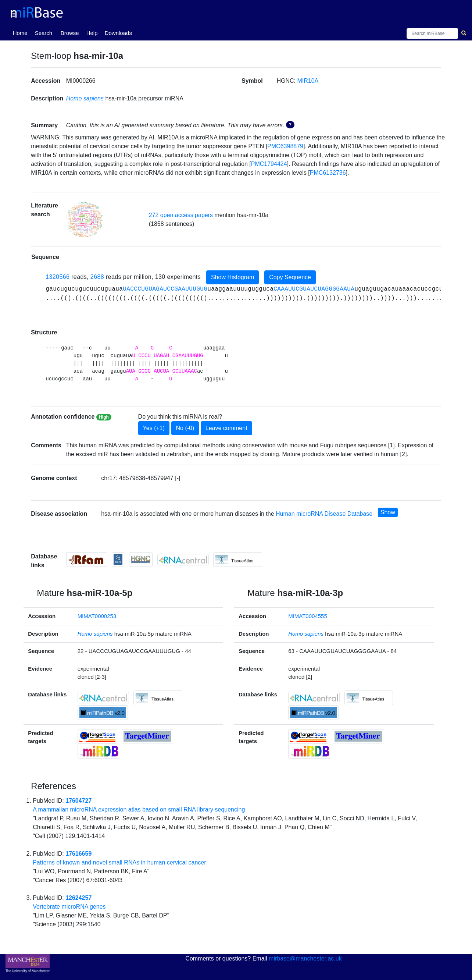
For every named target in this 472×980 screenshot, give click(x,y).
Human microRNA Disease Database (324, 514)
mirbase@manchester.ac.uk (305, 958)
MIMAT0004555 (308, 616)
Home (22, 32)
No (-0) (185, 428)
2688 (97, 277)
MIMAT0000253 (97, 616)
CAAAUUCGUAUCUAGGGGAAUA (314, 289)
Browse (70, 33)
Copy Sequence (290, 277)
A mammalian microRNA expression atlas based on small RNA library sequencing (139, 809)
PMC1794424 (269, 164)
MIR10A (308, 81)
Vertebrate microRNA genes (69, 907)
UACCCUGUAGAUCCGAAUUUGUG (165, 289)
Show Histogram (233, 277)
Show (388, 512)
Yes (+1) (154, 428)
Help (92, 33)
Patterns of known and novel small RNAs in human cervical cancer (119, 862)
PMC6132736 (328, 173)
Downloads (118, 33)
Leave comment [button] (226, 428)
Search (44, 33)
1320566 (58, 277)
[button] (85, 219)
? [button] (290, 125)
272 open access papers (181, 215)
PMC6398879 (285, 146)
